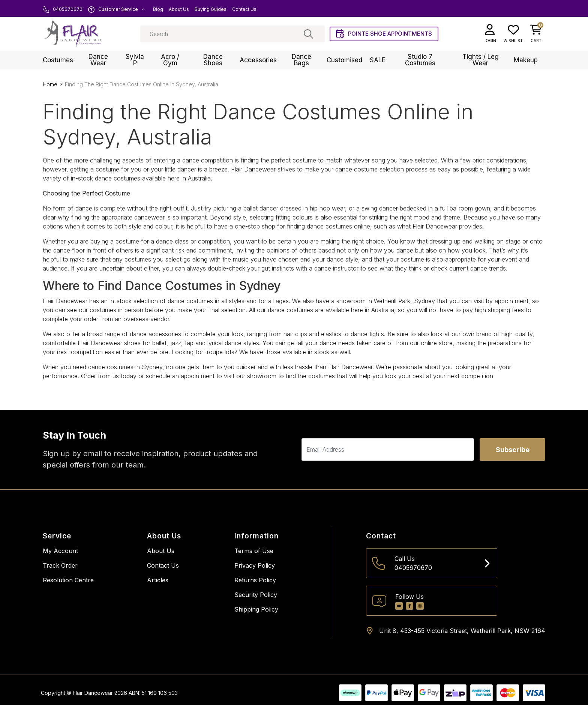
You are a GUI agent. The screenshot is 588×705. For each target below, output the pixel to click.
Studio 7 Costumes (420, 60)
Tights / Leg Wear (481, 60)
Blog (158, 9)
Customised (344, 60)
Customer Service (116, 9)
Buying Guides (211, 9)
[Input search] (232, 34)
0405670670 (63, 9)
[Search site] (308, 34)
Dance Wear (98, 60)
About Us (179, 9)
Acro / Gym (170, 60)
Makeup (526, 60)
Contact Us (244, 9)
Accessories (258, 60)
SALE (378, 60)
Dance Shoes (213, 60)
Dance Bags (301, 60)
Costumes (58, 60)
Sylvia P (135, 60)
